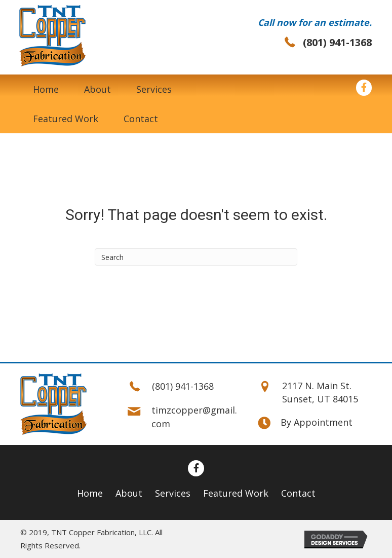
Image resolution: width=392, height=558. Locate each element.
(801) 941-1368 (337, 42)
